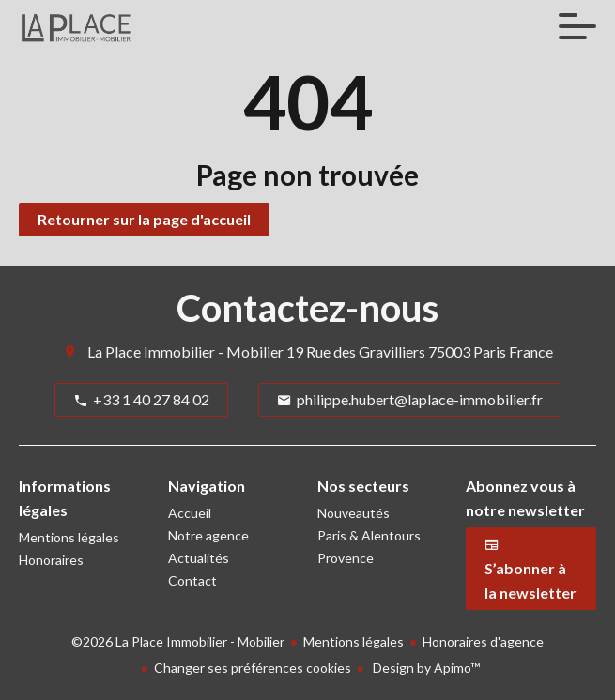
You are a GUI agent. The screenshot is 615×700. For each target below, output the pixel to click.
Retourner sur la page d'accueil (144, 219)
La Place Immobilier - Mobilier (185, 351)
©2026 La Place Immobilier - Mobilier (178, 641)
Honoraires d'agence (483, 641)
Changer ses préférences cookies (253, 668)
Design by (425, 668)
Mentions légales (354, 641)
